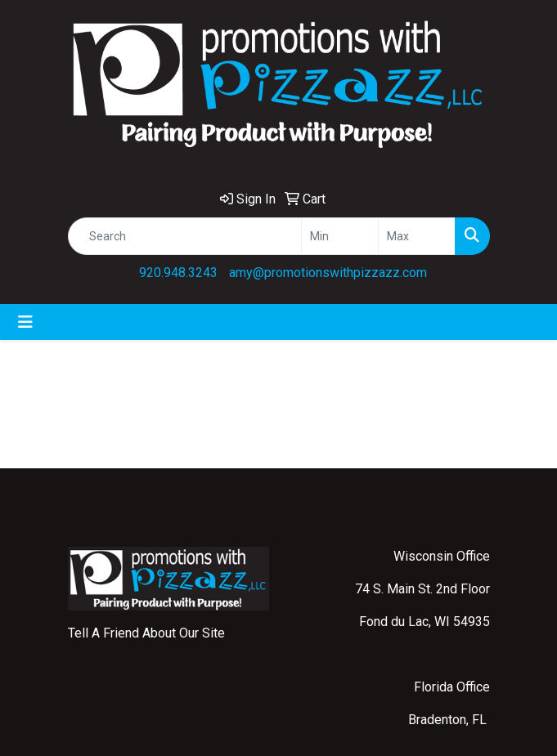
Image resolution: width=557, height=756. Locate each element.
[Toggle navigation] (25, 322)
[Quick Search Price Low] (340, 236)
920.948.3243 (178, 273)
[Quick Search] (185, 236)
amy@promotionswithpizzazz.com (328, 273)
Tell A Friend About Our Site (146, 633)
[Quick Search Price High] (417, 236)
